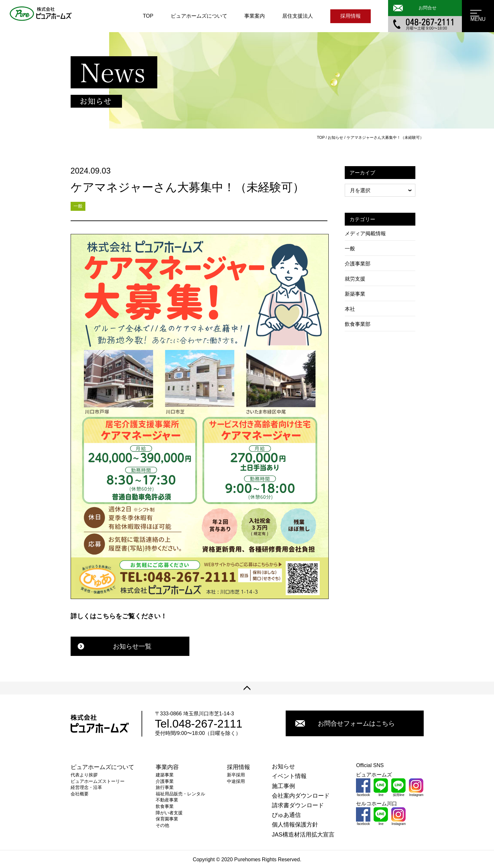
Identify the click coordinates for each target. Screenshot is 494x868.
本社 (350, 309)
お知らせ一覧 (115, 646)
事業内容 (167, 767)
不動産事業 (167, 800)
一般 (350, 249)
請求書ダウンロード (298, 805)
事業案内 (255, 16)
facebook (363, 787)
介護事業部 (358, 264)
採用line (399, 787)
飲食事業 (165, 806)
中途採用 (236, 781)
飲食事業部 (358, 324)
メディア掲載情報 (365, 233)
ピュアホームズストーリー (98, 781)
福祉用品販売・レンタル (180, 794)
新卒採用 (236, 775)
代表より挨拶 (84, 775)
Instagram (416, 787)
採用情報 (351, 16)
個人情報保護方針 (295, 825)
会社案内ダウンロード (301, 796)
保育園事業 (167, 819)
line (381, 787)
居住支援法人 (298, 16)
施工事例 (283, 786)
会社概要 (80, 794)
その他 (162, 825)
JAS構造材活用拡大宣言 (303, 835)
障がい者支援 (169, 813)
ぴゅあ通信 (286, 815)
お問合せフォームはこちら (345, 723)
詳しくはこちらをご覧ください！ (119, 616)
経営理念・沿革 (86, 787)
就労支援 (355, 279)
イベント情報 (289, 776)
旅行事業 (165, 787)
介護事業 (165, 781)
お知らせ (283, 766)
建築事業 (165, 775)
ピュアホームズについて (199, 16)
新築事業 (355, 294)
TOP (148, 16)
